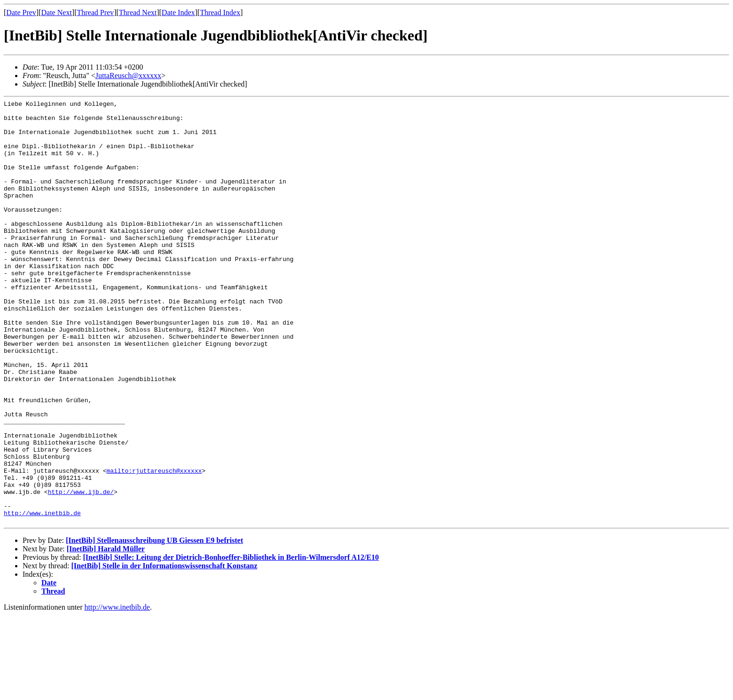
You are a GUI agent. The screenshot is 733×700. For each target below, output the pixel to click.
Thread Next (138, 12)
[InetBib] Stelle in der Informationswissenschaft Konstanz (165, 650)
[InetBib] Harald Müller (106, 633)
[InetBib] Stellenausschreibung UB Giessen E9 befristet (154, 625)
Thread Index (220, 12)
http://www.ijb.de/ (81, 571)
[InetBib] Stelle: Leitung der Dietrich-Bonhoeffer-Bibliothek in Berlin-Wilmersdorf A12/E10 (231, 642)
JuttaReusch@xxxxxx (128, 76)
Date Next (57, 12)
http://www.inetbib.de (42, 596)
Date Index (178, 12)
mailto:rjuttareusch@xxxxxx (154, 545)
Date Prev (21, 12)
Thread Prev (95, 12)
